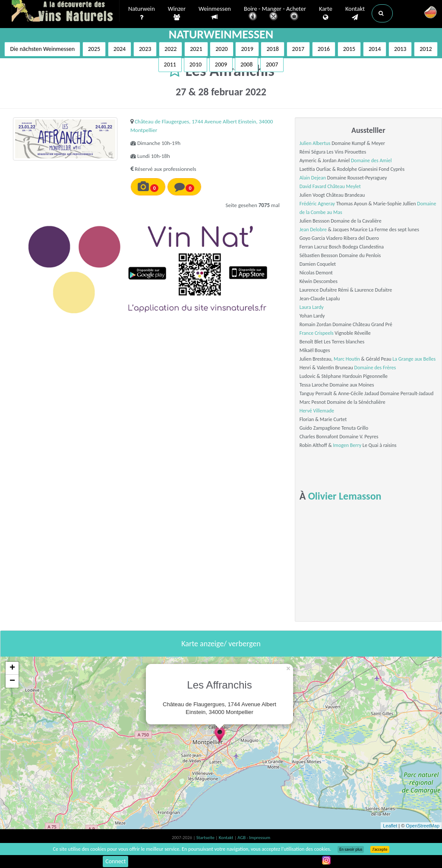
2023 (145, 49)
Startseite (206, 838)
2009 (221, 64)
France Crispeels (317, 333)
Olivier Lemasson (345, 496)
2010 (196, 64)
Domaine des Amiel (371, 160)
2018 (272, 49)
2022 (170, 49)
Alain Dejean (313, 178)
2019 (247, 49)
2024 (120, 49)
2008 (246, 64)
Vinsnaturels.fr (66, 12)
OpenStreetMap (423, 826)
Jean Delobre (313, 230)
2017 (298, 49)
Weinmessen (215, 13)
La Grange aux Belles (414, 359)
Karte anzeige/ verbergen (221, 644)
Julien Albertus (315, 143)
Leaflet (390, 826)
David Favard (313, 186)
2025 (94, 49)
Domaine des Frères (375, 368)
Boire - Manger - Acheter (275, 14)
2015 (349, 49)
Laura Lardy (312, 307)
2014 (375, 49)
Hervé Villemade (317, 411)
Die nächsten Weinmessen (42, 49)
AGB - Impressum (254, 838)
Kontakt (355, 13)
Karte (326, 13)
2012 (426, 49)
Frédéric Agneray (317, 204)
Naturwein (142, 13)
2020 (221, 49)
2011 (170, 64)
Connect (115, 861)
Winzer (177, 13)
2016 (324, 49)
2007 (272, 64)
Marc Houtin (347, 359)
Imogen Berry (347, 445)
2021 (196, 49)
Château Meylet (344, 186)
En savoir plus (351, 849)
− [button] (12, 681)
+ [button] (12, 668)
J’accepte (380, 849)
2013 (400, 49)
